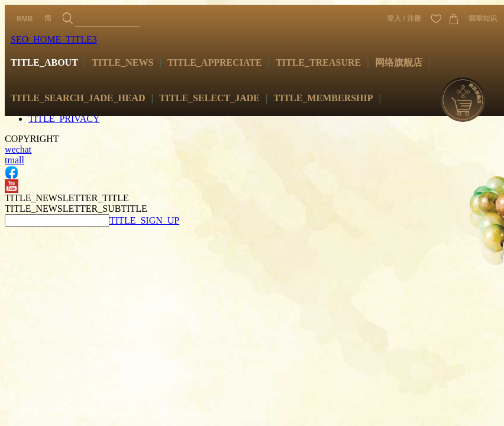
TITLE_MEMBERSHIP (324, 98)
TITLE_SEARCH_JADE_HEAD (78, 98)
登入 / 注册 (404, 18)
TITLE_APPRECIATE (215, 62)
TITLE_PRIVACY (64, 119)
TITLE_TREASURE (318, 62)
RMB (25, 19)
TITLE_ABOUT (44, 62)
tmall (14, 160)
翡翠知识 (483, 18)
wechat (18, 149)
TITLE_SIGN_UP (144, 220)
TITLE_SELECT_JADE (209, 98)
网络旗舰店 (399, 62)
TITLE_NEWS (122, 62)
